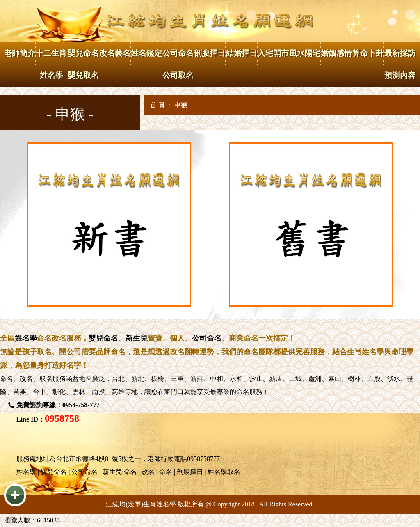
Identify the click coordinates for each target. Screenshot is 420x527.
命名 (7, 379)
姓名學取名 (224, 472)
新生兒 (137, 338)
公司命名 (207, 338)
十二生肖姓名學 (51, 64)
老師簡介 (20, 53)
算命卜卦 (368, 53)
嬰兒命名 (103, 338)
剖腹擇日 (210, 53)
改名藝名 (115, 53)
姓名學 (26, 338)
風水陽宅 (305, 53)
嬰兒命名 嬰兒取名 (83, 64)
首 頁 (157, 105)
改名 (26, 379)
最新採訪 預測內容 (400, 64)
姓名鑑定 (146, 53)
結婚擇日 (242, 53)
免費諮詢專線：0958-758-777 (58, 405)
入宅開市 (273, 53)
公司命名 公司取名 (178, 64)
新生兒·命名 (120, 472)
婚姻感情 (336, 53)
